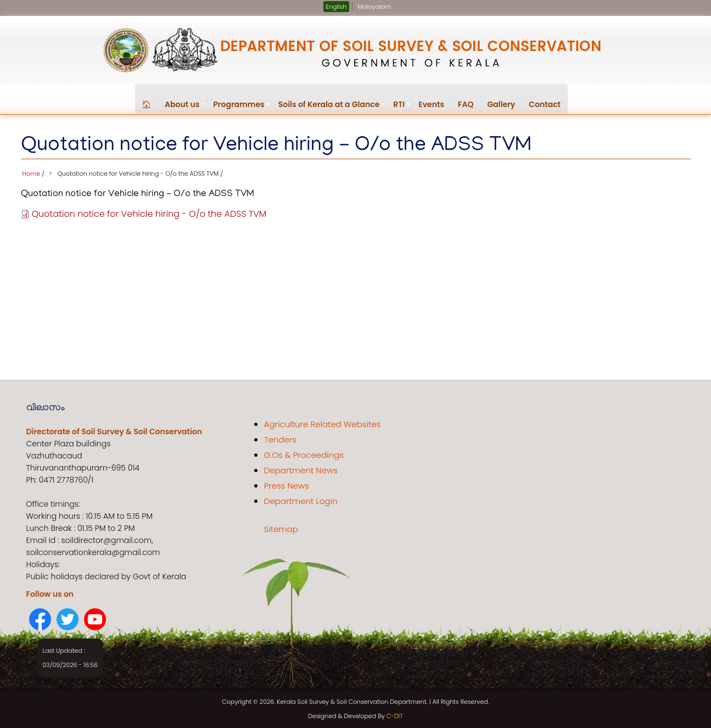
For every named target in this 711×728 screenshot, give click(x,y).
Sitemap (281, 528)
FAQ (466, 104)
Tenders (280, 439)
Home (32, 172)
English (337, 7)
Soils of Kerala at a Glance (333, 106)
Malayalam (374, 7)
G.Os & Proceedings (304, 454)
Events (431, 104)
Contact (545, 104)
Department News (301, 470)
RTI (402, 106)
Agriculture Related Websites (322, 424)
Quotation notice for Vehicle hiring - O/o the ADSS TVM (149, 213)
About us (186, 106)
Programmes (242, 106)
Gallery (502, 104)
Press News (287, 485)
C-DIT (395, 715)
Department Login (301, 500)
